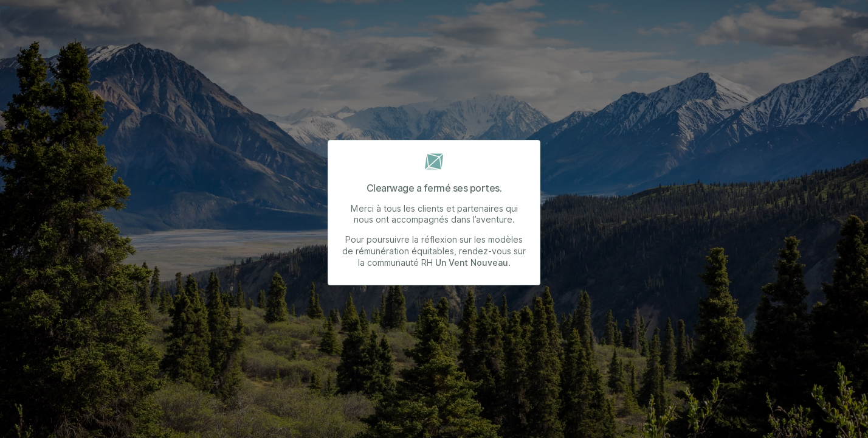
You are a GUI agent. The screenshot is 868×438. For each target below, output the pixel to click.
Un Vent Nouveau (472, 263)
